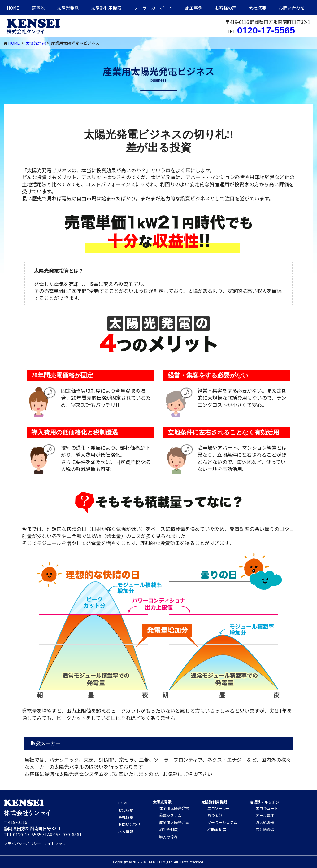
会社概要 (258, 8)
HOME (13, 8)
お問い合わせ (292, 8)
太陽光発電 (68, 8)
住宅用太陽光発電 (174, 808)
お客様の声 (226, 8)
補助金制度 (168, 829)
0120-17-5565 (266, 30)
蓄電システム (170, 815)
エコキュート (267, 808)
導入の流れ (168, 837)
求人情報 (126, 831)
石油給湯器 (265, 829)
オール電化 (265, 815)
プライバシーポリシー (22, 843)
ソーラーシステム (222, 822)
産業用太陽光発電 (174, 822)
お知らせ (126, 810)
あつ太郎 (215, 815)
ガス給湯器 (265, 822)
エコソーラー (219, 808)
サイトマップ (55, 843)
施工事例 (194, 8)
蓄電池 (38, 8)
